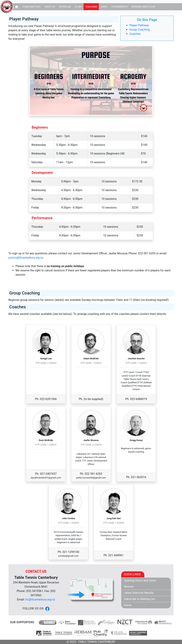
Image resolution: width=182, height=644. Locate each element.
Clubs (78, 7)
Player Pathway (139, 25)
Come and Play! (32, 7)
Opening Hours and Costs (140, 581)
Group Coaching (140, 30)
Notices (129, 587)
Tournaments (119, 7)
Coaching (91, 7)
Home (128, 605)
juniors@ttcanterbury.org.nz (26, 258)
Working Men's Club (143, 7)
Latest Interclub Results (139, 593)
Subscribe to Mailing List (139, 599)
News (104, 7)
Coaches (135, 34)
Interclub (65, 7)
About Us (50, 7)
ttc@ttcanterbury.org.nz (40, 600)
